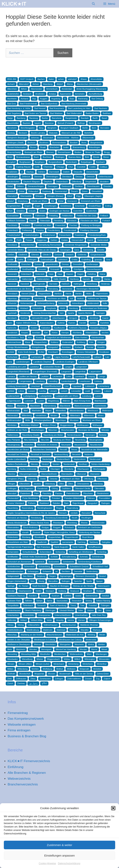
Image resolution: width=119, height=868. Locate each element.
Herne (68, 294)
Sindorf (102, 576)
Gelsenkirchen (28, 245)
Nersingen (90, 435)
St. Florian (23, 586)
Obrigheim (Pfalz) (15, 479)
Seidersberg (92, 571)
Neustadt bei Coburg (17, 454)
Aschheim (12, 99)
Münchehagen (38, 430)
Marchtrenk (65, 406)
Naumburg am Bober (53, 435)
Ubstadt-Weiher (67, 610)
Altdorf (60, 84)
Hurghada (51, 308)
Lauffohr (45, 376)
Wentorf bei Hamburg (66, 649)
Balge (10, 118)
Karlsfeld (105, 323)
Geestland (12, 245)
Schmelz (84, 557)
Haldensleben (43, 279)
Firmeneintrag (18, 713)
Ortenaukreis (83, 484)
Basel (104, 118)
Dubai (22, 191)
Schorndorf (29, 566)
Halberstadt (27, 279)
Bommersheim (59, 143)
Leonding (53, 381)
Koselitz (101, 347)
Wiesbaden (13, 659)
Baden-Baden (92, 113)
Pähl (36, 493)
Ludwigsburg (29, 396)
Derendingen (52, 177)
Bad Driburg (97, 99)
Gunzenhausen (94, 269)
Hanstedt (25, 284)
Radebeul (44, 503)
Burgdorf (11, 162)
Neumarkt (66, 445)
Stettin (38, 591)
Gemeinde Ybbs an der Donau (42, 250)
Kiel (46, 333)
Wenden (33, 649)
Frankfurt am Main (43, 225)
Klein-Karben (81, 337)
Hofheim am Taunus (97, 299)
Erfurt (10, 211)
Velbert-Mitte (37, 620)
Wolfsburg (47, 669)
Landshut (34, 367)
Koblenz (55, 342)
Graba (75, 260)
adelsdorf (72, 79)
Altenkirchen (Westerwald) (89, 84)
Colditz (93, 167)
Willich (77, 659)
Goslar (10, 260)
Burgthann (40, 162)
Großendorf (13, 269)
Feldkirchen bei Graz (86, 216)
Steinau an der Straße (83, 586)
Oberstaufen (67, 474)
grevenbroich (52, 264)
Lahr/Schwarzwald (81, 357)
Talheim (29, 601)
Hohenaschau (27, 303)
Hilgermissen (102, 294)
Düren (85, 191)
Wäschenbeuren (54, 635)
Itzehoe (24, 318)
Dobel (10, 186)
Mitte (64, 415)
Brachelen (55, 147)
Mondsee (74, 420)
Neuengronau (14, 445)
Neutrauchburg (61, 454)
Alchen (36, 84)
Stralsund (74, 591)
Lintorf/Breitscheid (52, 386)
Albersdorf (24, 84)
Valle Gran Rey (99, 615)
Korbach (79, 347)
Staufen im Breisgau (59, 586)
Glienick (35, 255)
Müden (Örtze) (49, 425)
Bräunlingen (95, 147)
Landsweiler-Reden (52, 367)
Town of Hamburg (58, 605)
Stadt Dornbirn (39, 586)
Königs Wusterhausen (18, 347)
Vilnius (10, 625)
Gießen (11, 255)
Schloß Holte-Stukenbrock (34, 557)
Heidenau (105, 284)
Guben (66, 269)
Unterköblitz (29, 615)
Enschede (80, 206)
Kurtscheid (12, 357)
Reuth (75, 518)
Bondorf (74, 143)
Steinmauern (104, 586)
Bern (94, 128)
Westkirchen (60, 654)
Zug (98, 679)
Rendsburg (36, 518)
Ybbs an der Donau (84, 674)
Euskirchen (91, 211)
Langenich (66, 372)
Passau (59, 493)
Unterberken (13, 615)
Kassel (24, 328)
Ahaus (84, 79)
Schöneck (40, 562)
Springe (11, 586)
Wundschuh (25, 674)
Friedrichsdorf (14, 235)
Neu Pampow (14, 440)
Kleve (28, 342)
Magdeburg (53, 401)
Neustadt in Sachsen (40, 454)
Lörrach (53, 391)
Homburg (12, 308)
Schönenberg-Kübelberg (89, 562)
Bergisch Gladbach (69, 128)
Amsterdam (67, 89)
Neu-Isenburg (31, 440)
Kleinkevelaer (98, 337)
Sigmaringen (66, 576)
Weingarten (65, 644)
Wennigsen (46, 649)
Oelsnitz (54, 479)
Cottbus (104, 167)
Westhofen (45, 654)
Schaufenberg (29, 552)
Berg (41, 128)
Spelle (89, 581)
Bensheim (12, 128)
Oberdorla (69, 469)
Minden (54, 415)
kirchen (105, 333)
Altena (70, 84)
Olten (70, 484)
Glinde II (47, 255)
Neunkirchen (96, 445)
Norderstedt (69, 464)
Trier (82, 605)
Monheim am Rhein (92, 420)
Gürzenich (12, 274)
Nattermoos (13, 435)
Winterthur (102, 664)
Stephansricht (25, 591)
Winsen (11, 664)
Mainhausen (100, 401)
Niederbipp (47, 459)
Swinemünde (92, 596)
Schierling (102, 552)
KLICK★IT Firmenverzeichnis (29, 761)
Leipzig (92, 376)
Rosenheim (13, 532)
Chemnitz (48, 167)
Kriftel (42, 352)
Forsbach (26, 225)
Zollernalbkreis (74, 679)
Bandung (34, 118)
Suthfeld (67, 596)
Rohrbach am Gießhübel (89, 527)
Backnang (83, 99)
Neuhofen (29, 445)
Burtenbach (71, 162)
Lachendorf (36, 357)
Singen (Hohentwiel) (17, 581)
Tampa (39, 601)
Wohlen (35, 669)
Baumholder (13, 123)
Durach (74, 191)
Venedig (60, 620)
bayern (38, 123)
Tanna (49, 601)
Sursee (44, 596)
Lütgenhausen (14, 401)
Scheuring (60, 552)
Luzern (41, 401)
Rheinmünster (98, 523)
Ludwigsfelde (45, 396)
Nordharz (83, 464)
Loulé (88, 391)
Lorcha (42, 391)
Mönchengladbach (43, 420)
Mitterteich (89, 415)
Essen (43, 211)
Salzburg (94, 542)
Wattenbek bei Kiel (75, 635)
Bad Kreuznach (57, 108)
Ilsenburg (74, 308)
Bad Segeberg (14, 113)
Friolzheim (80, 235)
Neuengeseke (96, 440)
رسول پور (33, 683)
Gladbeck (23, 255)
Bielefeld (88, 133)
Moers (101, 415)
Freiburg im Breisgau (91, 225)
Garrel (90, 240)
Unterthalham (81, 615)
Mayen (48, 410)
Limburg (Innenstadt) (17, 386)
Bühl (87, 157)
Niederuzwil (95, 459)
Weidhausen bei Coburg (70, 640)
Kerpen (25, 333)
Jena (83, 318)
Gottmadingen (47, 260)
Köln (91, 342)
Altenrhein (12, 89)
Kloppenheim (41, 342)
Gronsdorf (78, 264)
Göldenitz (82, 255)
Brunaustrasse (23, 157)
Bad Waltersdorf (74, 113)
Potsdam (56, 498)
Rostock (37, 532)
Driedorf (11, 191)
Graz (108, 260)
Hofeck (80, 299)
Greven (38, 264)
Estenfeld (78, 211)
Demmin (38, 177)
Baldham (107, 113)
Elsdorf (11, 201)
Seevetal (78, 571)
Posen (45, 498)
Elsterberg (23, 201)
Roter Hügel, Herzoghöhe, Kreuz (60, 532)
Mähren (66, 401)
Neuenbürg (80, 440)
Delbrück (26, 177)
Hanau (107, 279)
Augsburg (56, 99)
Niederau (34, 459)
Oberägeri (55, 469)
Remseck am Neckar (17, 518)
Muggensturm (66, 425)
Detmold (91, 177)
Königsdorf (53, 347)
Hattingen (78, 284)
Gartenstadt (103, 240)
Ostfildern (66, 488)
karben (93, 323)
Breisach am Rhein (34, 152)
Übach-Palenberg (33, 610)
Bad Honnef (40, 108)
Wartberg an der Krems (32, 635)
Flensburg (58, 221)
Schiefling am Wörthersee (81, 552)
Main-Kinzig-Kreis (82, 401)
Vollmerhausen (51, 625)
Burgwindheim (55, 162)
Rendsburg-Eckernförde (57, 518)
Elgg (78, 196)
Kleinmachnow (14, 342)
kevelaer (36, 333)
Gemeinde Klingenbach (76, 245)
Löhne (21, 391)
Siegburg (41, 576)
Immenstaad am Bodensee (94, 308)
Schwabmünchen (15, 571)
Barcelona (57, 118)
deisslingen (13, 177)
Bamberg (21, 118)
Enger (38, 206)
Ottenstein (99, 488)
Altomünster (36, 89)
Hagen (80, 274)
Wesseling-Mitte (29, 654)
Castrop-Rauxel (23, 167)
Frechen (73, 225)
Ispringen (101, 313)
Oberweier (95, 474)
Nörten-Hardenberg (101, 464)
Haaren (70, 274)
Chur (71, 167)
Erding (108, 206)
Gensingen (65, 250)
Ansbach (27, 94)
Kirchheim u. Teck (16, 337)
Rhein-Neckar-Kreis (40, 523)
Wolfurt (60, 669)
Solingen (66, 581)
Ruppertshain (55, 537)
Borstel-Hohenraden (17, 147)
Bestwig (11, 133)
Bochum (31, 143)
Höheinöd (12, 303)
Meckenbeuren (77, 410)
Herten (79, 294)
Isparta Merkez (85, 313)
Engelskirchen (14, 206)
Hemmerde (67, 289)
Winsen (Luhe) (42, 664)
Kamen (72, 323)
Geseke (101, 250)
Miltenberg (27, 415)
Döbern (20, 186)
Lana (10, 362)
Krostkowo (104, 352)
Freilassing (27, 230)
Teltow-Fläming (103, 601)
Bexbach (23, 133)
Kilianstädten (92, 333)
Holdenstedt (93, 303)
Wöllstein (71, 669)
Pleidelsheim (103, 493)
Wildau (67, 659)
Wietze (40, 659)
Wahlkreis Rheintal (89, 625)
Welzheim (21, 649)
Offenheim (102, 479)
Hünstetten (37, 308)
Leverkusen (85, 381)
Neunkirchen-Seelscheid (44, 449)
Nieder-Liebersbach (16, 459)
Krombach (53, 352)
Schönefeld (54, 562)
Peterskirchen (73, 493)
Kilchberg (77, 333)
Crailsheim (12, 172)
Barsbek (85, 118)
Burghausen (25, 162)
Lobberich (90, 386)
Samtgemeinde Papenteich (20, 547)
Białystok (53, 133)
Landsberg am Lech (17, 367)
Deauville (78, 172)
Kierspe (65, 333)
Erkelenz (21, 211)
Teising (89, 601)
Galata (64, 240)
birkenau (35, 138)
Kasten (34, 328)
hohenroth (63, 303)
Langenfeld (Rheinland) (18, 372)
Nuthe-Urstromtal (28, 469)
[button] (113, 814)
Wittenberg (22, 669)
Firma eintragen (19, 730)
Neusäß (63, 449)
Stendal (11, 591)
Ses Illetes (28, 576)
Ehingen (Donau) (55, 196)
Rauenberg (12, 508)
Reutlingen (86, 518)
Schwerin (47, 571)
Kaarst (105, 318)
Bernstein (105, 128)
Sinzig (41, 581)
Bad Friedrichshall (28, 104)
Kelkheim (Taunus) (78, 328)
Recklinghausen (45, 508)
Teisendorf (76, 601)
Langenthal (80, 372)
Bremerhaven (64, 152)
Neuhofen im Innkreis (47, 445)
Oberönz (11, 474)
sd (56, 571)
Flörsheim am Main (90, 221)
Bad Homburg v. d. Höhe (19, 108)
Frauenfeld (60, 225)
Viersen (81, 620)
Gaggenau (41, 240)
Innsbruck (25, 313)
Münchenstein (68, 430)
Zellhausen (21, 679)
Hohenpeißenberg (46, 303)
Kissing (39, 337)
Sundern (33, 596)
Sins (32, 581)
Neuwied (76, 454)
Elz (53, 201)
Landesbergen (23, 362)
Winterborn (88, 664)
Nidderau (89, 454)
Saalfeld (55, 542)
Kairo (10, 323)
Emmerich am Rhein (91, 201)
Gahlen (54, 240)
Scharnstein (13, 552)
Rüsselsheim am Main (18, 542)
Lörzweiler (76, 391)
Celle (37, 167)
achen (61, 79)
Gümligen (78, 269)
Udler (81, 610)
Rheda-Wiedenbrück (17, 523)
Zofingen (59, 679)
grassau (98, 260)
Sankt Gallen (78, 547)
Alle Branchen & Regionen (27, 773)
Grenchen (26, 264)
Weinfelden (50, 644)
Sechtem (66, 571)
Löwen (97, 391)
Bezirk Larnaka (38, 133)
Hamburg (74, 279)
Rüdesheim (13, 537)
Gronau (65, 264)
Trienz (73, 605)
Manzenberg (50, 406)
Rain (66, 503)
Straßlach (88, 591)
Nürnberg (12, 469)
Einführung (15, 767)
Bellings (81, 123)
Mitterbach (75, 415)
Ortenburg (98, 484)
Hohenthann (78, 303)
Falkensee (40, 216)
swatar (78, 596)
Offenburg (88, 479)
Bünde (96, 157)
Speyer (99, 581)
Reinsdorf (86, 513)
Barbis (45, 118)
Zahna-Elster (103, 674)
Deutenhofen (13, 182)
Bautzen (27, 123)
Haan (51, 274)
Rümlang (26, 537)
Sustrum (56, 596)
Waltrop (73, 630)
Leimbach (80, 376)
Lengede (11, 381)
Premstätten (104, 498)
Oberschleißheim (49, 474)
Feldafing (53, 216)
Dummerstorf (61, 191)
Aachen (41, 79)
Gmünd (58, 255)
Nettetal (103, 435)
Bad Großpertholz (49, 104)
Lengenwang (26, 381)
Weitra (91, 644)
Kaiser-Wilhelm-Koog (26, 323)
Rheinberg (72, 523)
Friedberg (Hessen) (89, 230)
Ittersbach (12, 318)
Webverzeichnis (19, 779)
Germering (88, 250)
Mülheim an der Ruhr (17, 430)
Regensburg (72, 508)
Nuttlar (43, 469)
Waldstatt (61, 630)
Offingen (11, 484)
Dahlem (42, 172)
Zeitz (10, 679)
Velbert (23, 620)
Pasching (47, 493)
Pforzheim (88, 493)
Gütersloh (40, 274)
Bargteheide (71, 118)
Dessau (79, 177)
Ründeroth (39, 537)
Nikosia (34, 464)
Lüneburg (87, 396)
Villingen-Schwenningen (100, 620)
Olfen (61, 484)
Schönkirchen (14, 566)
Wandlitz (85, 630)
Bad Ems (12, 104)
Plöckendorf (13, 498)
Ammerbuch (52, 89)
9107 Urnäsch (27, 79)
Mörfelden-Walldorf (30, 425)
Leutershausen (68, 381)
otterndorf (12, 493)
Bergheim (52, 128)
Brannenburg (79, 147)
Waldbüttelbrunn (15, 630)
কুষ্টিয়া (44, 683)
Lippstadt (77, 386)
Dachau (30, 172)
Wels (10, 649)
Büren (106, 157)
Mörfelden (12, 425)
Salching (81, 542)
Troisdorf (93, 605)
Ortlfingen (12, 488)
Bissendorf (48, 138)
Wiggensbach (53, 659)
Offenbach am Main (71, 479)
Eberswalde (26, 196)
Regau (59, 508)
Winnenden (104, 659)
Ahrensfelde (96, 79)
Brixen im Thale (93, 152)
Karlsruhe (12, 328)
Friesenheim (65, 235)
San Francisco (43, 547)
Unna (108, 610)
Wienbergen (101, 654)
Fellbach (104, 216)
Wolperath (84, 669)
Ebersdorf (12, 196)
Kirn (30, 337)
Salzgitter (106, 542)
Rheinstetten (13, 527)
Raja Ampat (78, 503)
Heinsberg (53, 289)
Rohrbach (69, 527)
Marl (26, 410)
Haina (102, 274)
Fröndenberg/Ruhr (97, 235)
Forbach (106, 221)
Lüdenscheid (13, 396)
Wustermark (65, 674)
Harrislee (53, 284)
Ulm (100, 610)
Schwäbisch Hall (100, 566)
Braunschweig (14, 152)
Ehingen (39, 196)
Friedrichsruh (49, 235)
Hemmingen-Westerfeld (88, 289)
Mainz (10, 406)
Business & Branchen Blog (27, 736)
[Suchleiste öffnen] (93, 4)
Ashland (24, 99)
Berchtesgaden (28, 128)
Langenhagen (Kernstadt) (45, 372)
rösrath (25, 532)
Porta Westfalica (30, 498)
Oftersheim (24, 484)
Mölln (28, 420)
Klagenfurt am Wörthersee (59, 337)
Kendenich (12, 333)
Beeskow (49, 123)
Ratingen (105, 503)
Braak (43, 147)
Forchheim (12, 225)
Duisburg (46, 191)
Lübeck (108, 391)
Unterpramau (44, 615)
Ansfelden (40, 94)
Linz (67, 386)
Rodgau (45, 527)
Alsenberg (48, 84)
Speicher (78, 581)
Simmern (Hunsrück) (85, 576)
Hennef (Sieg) (28, 294)
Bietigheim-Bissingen (17, 138)
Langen (68, 367)
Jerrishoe (94, 318)
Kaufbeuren (59, 328)
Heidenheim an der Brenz (19, 289)
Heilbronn (40, 289)
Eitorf (70, 196)
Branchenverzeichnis (23, 784)
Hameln (86, 279)
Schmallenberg (69, 557)
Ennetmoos (66, 206)
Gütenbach (26, 274)
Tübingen (105, 605)
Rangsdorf (92, 503)
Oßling (55, 488)
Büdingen (60, 157)
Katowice (46, 328)
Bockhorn (44, 143)
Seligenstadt (13, 576)
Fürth (19, 240)
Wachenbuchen (69, 625)
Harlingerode (39, 284)
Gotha (20, 260)
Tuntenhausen (14, 610)
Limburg (98, 381)
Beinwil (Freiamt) (66, 123)
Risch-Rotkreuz (30, 527)
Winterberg (73, 664)
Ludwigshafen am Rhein (67, 396)
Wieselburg (27, 659)
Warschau (12, 635)
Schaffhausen (95, 547)
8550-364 (12, 79)
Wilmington (90, 659)
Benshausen (95, 123)
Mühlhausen (83, 425)
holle (105, 303)
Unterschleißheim (63, 615)
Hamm (97, 279)
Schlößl (54, 557)
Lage (48, 357)
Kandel (83, 323)
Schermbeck (45, 552)
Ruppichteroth (72, 537)
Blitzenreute (88, 138)
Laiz (107, 357)
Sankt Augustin (61, 547)
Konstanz (66, 347)
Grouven (42, 269)
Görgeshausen (97, 255)
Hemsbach (12, 294)
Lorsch (64, 391)
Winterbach (59, 664)
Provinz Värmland (16, 503)
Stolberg (62, 591)
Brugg (107, 152)
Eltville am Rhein (39, 201)
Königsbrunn (38, 347)
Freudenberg (54, 230)
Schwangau (33, 571)
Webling (91, 635)
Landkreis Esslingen (65, 362)
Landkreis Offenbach (88, 362)
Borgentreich (96, 143)
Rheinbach (58, 523)
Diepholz (48, 182)
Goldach (70, 255)
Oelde (43, 479)
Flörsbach (72, 221)
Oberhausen (83, 469)
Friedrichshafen (32, 235)
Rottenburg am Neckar (89, 532)
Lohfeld (11, 391)
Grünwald (55, 269)
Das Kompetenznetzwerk (26, 719)
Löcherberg (104, 386)
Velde (49, 620)
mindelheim (41, 415)
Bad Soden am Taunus (35, 113)
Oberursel (81, 474)
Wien (89, 654)
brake (66, 147)
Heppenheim (44, 294)
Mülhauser (97, 425)
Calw (10, 167)
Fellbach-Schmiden (16, 221)
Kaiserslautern (47, 323)
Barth (95, 118)
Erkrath (32, 211)
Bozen (33, 147)
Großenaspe (92, 264)
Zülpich (107, 679)
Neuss (74, 449)
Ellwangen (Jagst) (93, 196)
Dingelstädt (91, 182)
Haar (60, 274)
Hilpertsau (12, 299)
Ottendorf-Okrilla (83, 488)
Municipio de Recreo (88, 430)
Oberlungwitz (99, 469)
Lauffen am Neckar (28, 376)
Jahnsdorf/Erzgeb (40, 318)
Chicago (60, 167)
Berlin (85, 128)
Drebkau (79, 186)
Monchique (61, 420)
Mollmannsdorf (14, 420)
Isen (62, 313)
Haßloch (66, 284)
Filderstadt (45, 221)
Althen (24, 89)
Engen (28, 206)
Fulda (10, 240)
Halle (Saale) (60, 279)
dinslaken (104, 182)
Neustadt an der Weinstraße (94, 449)
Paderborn (25, 493)
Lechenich (57, 376)
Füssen (29, 240)
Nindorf (45, 464)
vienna (71, 620)
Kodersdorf (68, 342)
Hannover (12, 284)
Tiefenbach (28, 605)
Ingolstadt (12, 313)
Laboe (24, 357)
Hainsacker (13, 279)
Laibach (98, 357)
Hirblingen (26, 299)
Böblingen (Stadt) (15, 143)
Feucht (33, 221)
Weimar (37, 644)
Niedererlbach (63, 459)
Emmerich (72, 201)
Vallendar (12, 620)
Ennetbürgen (50, 206)
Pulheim (32, 503)
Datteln (66, 172)
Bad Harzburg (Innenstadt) (74, 104)
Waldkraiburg (33, 630)
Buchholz (47, 157)
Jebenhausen (59, 318)
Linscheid (35, 386)
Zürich (10, 683)
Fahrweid (27, 216)
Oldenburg (50, 484)
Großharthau (28, 269)
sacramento (68, 542)
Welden (101, 644)
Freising (40, 230)
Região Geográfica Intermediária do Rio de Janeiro (31, 513)
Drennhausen (93, 186)
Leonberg (40, 381)
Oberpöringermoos (28, 474)
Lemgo (102, 376)
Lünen (98, 396)
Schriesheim (60, 566)
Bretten (78, 152)
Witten (10, 669)
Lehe (68, 376)
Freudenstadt (70, 230)
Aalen (51, 79)
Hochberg (39, 299)
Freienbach (13, 230)
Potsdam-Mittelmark (74, 498)
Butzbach (100, 162)
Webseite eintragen (22, 725)
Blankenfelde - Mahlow (68, 138)
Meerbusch (93, 410)
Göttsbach (63, 260)
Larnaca (11, 376)
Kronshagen (68, 352)
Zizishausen (45, 679)
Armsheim (80, 94)
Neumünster (80, 445)
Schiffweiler (13, 557)
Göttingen (32, 260)
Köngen (101, 342)
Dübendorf (33, 191)
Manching (22, 406)
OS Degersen (27, 488)
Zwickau (21, 683)
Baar (72, 99)
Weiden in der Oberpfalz (19, 640)
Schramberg (44, 566)
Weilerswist (91, 640)
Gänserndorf (77, 240)
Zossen (88, 679)
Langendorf (81, 367)
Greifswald (12, 264)
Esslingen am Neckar (59, 211)
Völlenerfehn (34, 625)
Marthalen (36, 410)
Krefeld (11, 352)
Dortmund (66, 186)
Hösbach (24, 308)
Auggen (44, 99)
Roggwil (57, 527)
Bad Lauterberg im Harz (79, 108)
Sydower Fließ (14, 601)
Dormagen (53, 186)
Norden (56, 464)
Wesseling (12, 654)
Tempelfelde (13, 605)
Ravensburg (27, 508)
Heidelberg (92, 284)
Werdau (83, 649)
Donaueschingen (36, 186)
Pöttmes (91, 498)
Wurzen (52, 674)
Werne (94, 649)
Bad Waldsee (56, 113)
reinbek (74, 513)
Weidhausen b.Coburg (44, 640)
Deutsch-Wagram (31, 182)
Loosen (32, 391)
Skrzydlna (53, 581)
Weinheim (79, 644)
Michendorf (12, 415)
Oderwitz (32, 479)
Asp (34, 99)
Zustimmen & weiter (60, 851)
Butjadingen (86, 162)
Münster (105, 430)
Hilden (89, 294)
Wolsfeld (97, 669)
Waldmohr (48, 630)
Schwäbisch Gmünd (79, 566)
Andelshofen (13, 94)
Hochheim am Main (57, 299)
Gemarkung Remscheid (50, 245)
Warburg (97, 630)
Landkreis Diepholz (43, 362)
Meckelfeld (61, 410)
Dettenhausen (105, 177)
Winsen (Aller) (25, 664)
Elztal (61, 201)
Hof (71, 299)
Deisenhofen (92, 172)
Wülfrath (11, 674)
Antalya (52, 94)
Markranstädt (13, 410)
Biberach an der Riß (71, 133)
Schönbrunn (98, 557)
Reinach (63, 513)
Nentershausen (74, 435)
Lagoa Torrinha (62, 357)
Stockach (50, 591)
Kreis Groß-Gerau (26, 352)
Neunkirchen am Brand (18, 449)
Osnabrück (42, 488)
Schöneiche (68, 562)
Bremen (50, 152)
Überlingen (50, 610)
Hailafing (92, 274)
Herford (58, 294)
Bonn (84, 143)
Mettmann (107, 410)
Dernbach (67, 177)
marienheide (100, 406)
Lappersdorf (95, 372)
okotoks (37, 484)
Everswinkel (13, 216)
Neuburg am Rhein (62, 440)
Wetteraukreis (76, 654)
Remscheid (100, 513)
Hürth (62, 308)
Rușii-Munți (87, 537)
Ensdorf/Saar (95, 206)
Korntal (90, 347)
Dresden (108, 186)
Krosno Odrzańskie (86, 352)
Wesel (104, 649)
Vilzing (21, 625)
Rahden (57, 503)
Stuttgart (100, 591)
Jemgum (73, 318)
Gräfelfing (86, 260)
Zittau (33, 679)
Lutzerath (29, 401)
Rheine (84, 523)
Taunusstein (62, 601)
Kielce (55, 333)
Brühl (10, 157)
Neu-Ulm (45, 440)
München (53, 430)
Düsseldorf (97, 191)
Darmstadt (54, 172)
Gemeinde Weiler (99, 245)
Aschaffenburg (95, 94)
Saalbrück (42, 542)
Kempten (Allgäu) (99, 328)
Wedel (102, 635)
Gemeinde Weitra (15, 250)
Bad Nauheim (101, 108)
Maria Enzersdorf (82, 406)
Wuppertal (39, 674)
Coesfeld (81, 167)
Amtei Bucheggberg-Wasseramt (91, 89)
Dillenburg (77, 182)
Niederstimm (80, 459)
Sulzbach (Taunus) (16, 596)
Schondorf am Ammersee (19, 562)
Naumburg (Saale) (31, 435)
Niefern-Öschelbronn (17, 464)
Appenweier (65, 94)
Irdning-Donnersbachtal (45, 313)
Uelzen (90, 610)
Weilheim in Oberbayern (19, 644)
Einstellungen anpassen (59, 861)
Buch (36, 157)
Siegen (52, 576)
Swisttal (105, 596)
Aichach (11, 84)
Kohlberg (81, 342)
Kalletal (61, 323)
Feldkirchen (67, 216)
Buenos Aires (75, 157)
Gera (77, 250)
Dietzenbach (62, 182)
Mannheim (35, 406)
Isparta (71, 313)
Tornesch (41, 605)
